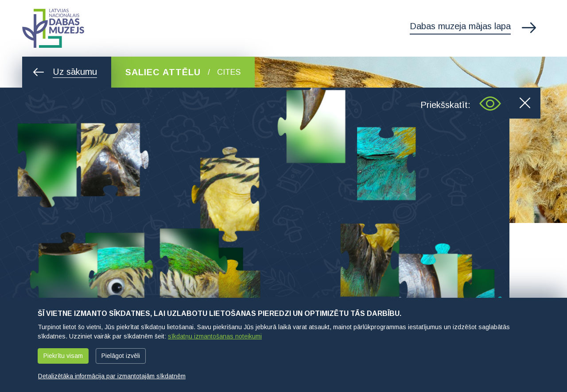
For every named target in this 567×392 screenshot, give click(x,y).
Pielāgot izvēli (121, 356)
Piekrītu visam (63, 356)
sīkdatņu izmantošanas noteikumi (215, 336)
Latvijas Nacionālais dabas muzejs (53, 28)
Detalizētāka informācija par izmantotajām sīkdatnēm (112, 376)
